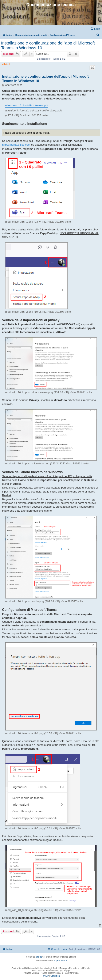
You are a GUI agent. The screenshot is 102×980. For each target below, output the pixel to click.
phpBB (39, 957)
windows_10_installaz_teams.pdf (27, 105)
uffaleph (6, 64)
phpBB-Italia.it (60, 961)
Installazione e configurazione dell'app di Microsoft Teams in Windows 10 (48, 45)
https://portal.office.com (16, 145)
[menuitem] (95, 29)
